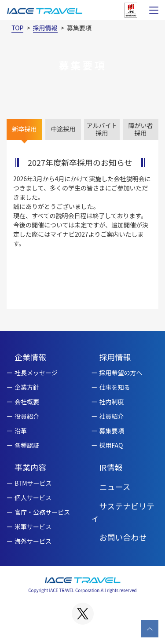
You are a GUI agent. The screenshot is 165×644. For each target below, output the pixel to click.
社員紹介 (112, 416)
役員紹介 (27, 416)
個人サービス (33, 498)
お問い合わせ (123, 537)
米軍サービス (33, 527)
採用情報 (115, 357)
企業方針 (27, 387)
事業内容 (30, 467)
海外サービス (33, 541)
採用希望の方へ (121, 373)
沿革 (21, 431)
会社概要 (27, 402)
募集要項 (112, 431)
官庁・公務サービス (42, 512)
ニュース (115, 487)
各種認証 (27, 445)
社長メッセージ (36, 373)
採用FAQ (111, 445)
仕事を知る (115, 387)
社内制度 (112, 402)
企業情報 (30, 357)
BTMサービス (33, 483)
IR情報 (111, 467)
